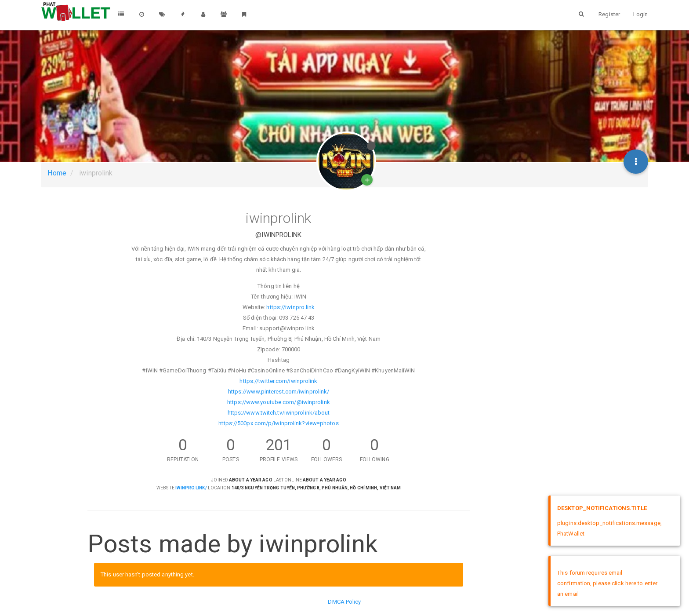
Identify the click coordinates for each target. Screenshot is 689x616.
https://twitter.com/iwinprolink (278, 381)
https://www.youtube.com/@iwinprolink (279, 402)
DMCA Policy (344, 602)
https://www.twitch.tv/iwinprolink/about (279, 413)
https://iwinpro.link (290, 307)
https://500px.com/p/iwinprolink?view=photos (278, 423)
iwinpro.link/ (191, 488)
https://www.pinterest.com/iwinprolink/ (279, 392)
